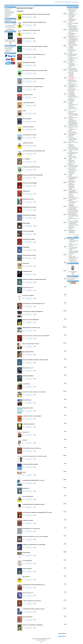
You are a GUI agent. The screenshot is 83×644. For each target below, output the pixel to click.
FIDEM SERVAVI (72, 181)
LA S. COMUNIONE (73, 69)
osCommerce (44, 640)
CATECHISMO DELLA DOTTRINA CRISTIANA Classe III (73, 216)
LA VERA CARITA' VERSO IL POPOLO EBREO (73, 158)
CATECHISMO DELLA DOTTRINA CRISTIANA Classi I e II (73, 31)
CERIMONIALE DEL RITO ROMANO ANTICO (73, 21)
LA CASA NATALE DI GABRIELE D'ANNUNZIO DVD (73, 119)
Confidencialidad (8, 49)
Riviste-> (7, 16)
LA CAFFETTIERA (72, 147)
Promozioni (7, 14)
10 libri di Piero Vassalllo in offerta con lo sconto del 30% (73, 150)
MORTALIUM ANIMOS (73, 54)
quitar (35, 17)
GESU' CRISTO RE (72, 213)
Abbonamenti (7, 9)
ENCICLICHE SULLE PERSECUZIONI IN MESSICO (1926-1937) (73, 27)
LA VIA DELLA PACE (73, 245)
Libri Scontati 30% (8, 12)
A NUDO (70, 176)
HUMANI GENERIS (72, 89)
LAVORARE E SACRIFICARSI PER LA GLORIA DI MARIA (73, 207)
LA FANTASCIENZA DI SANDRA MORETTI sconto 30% (73, 178)
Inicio (6, 5)
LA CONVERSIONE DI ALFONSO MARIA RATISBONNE (73, 41)
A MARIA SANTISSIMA (73, 212)
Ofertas (69, 263)
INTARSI (71, 246)
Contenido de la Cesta (29, 5)
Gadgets (7, 17)
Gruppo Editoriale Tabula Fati (45, 639)
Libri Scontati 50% (8, 13)
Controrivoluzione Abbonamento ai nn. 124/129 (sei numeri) (73, 260)
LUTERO (70, 53)
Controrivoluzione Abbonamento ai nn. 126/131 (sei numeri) (73, 169)
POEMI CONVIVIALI (73, 210)
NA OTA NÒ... (72, 254)
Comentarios (70, 276)
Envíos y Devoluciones (9, 48)
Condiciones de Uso (9, 50)
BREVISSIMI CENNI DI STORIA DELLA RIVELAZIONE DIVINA (73, 38)
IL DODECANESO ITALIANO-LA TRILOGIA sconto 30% (73, 225)
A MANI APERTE (72, 100)
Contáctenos (7, 51)
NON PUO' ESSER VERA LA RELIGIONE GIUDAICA (73, 45)
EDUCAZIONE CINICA (73, 153)
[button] (59, 2)
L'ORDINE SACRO (72, 80)
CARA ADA (71, 164)
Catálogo (10, 5)
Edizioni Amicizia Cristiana (18, 5)
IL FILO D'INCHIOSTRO (73, 211)
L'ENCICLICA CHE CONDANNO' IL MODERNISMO (72, 232)
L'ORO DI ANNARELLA (73, 272)
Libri (6, 10)
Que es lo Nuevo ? (8, 32)
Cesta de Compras (71, 7)
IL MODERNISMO (72, 96)
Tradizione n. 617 (72, 163)
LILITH (71, 255)
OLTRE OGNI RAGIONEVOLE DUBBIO (72, 173)
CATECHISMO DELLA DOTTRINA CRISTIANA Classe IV (73, 115)
